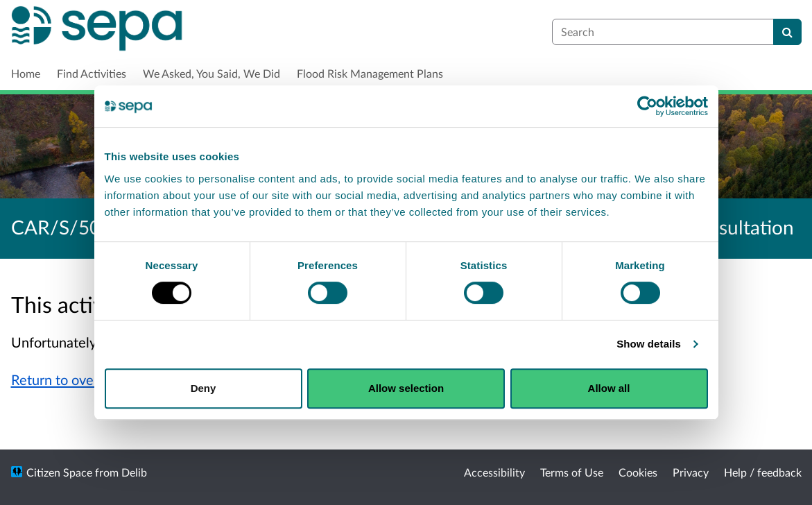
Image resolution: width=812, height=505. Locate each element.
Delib (134, 472)
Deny (204, 388)
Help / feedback (763, 472)
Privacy (691, 472)
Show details (649, 344)
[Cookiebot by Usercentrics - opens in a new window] (647, 106)
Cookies (638, 472)
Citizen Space (59, 472)
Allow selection (406, 388)
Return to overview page (86, 379)
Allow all (609, 388)
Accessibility (494, 472)
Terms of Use (572, 472)
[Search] (787, 32)
